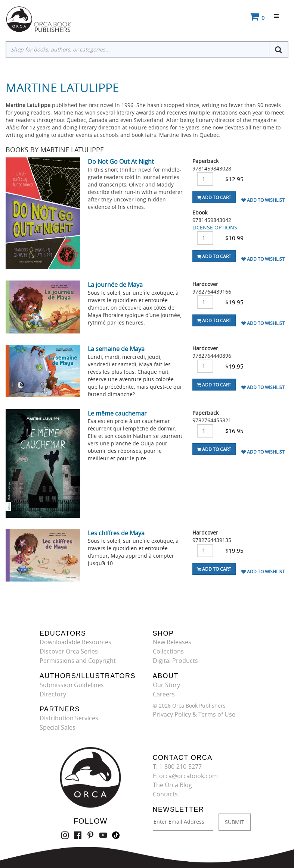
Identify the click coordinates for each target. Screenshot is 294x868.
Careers (164, 694)
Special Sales (58, 727)
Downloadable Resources (75, 642)
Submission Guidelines (72, 685)
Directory (53, 694)
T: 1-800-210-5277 (177, 767)
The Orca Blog (172, 785)
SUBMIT (235, 822)
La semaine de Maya (116, 349)
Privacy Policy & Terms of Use (194, 714)
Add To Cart (214, 197)
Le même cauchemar (117, 413)
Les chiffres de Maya (116, 533)
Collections (168, 651)
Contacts (165, 794)
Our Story (166, 685)
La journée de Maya (115, 285)
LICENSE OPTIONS (215, 227)
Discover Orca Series (69, 651)
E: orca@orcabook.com (185, 776)
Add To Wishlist (263, 200)
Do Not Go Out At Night (121, 162)
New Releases (172, 642)
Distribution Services (69, 718)
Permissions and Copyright (78, 661)
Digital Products (175, 661)
